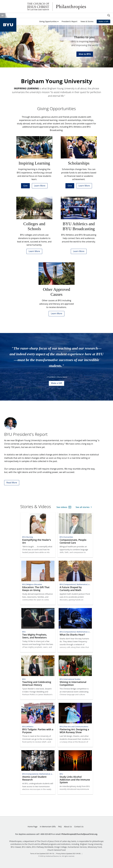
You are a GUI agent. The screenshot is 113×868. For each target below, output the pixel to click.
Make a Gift (103, 21)
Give (25, 186)
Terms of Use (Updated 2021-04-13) (42, 853)
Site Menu (2, 15)
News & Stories (87, 21)
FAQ (60, 827)
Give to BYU (85, 54)
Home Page (33, 827)
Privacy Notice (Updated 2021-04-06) (68, 853)
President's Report (69, 21)
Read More (12, 483)
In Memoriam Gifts (48, 827)
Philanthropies (57, 7)
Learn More (40, 186)
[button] (49, 22)
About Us (68, 827)
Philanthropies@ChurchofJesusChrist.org (79, 834)
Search (109, 15)
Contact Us (79, 827)
